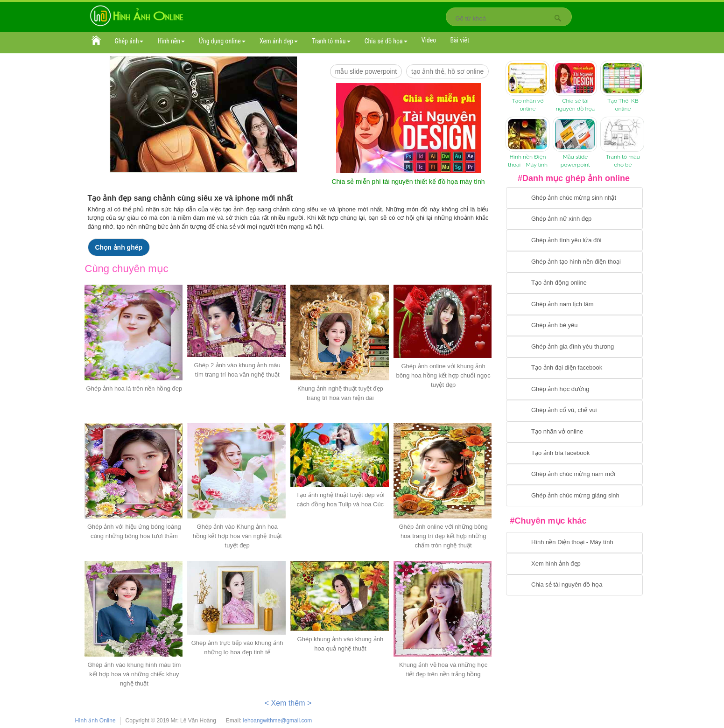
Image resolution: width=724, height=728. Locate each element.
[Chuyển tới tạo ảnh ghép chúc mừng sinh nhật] (574, 198)
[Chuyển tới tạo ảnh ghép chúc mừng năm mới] (574, 475)
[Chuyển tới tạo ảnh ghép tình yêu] (574, 240)
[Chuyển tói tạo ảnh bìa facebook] (574, 453)
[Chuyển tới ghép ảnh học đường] (574, 389)
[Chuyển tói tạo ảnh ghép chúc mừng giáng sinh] (574, 496)
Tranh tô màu (331, 41)
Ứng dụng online (222, 41)
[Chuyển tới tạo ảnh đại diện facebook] (574, 368)
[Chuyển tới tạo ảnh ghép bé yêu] (574, 326)
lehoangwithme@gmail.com (278, 721)
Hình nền (171, 41)
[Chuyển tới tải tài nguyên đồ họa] (574, 585)
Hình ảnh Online (95, 721)
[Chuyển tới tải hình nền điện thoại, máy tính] (574, 543)
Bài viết (460, 40)
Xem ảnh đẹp (279, 41)
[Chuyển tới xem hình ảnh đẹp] (574, 564)
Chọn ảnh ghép (119, 247)
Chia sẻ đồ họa (386, 41)
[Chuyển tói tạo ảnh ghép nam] (574, 304)
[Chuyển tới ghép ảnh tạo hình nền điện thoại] (574, 262)
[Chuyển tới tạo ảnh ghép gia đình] (574, 347)
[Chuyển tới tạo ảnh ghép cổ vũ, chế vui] (574, 411)
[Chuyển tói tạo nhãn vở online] (574, 432)
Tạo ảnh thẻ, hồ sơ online (447, 71)
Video (429, 40)
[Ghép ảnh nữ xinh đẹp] (574, 219)
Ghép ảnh (129, 41)
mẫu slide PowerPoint (366, 71)
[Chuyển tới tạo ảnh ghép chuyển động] (574, 283)
